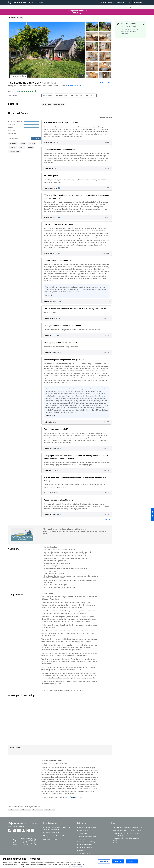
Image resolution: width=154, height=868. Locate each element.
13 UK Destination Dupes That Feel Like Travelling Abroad (126, 834)
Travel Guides (141, 7)
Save (101, 82)
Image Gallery (19, 76)
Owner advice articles (86, 848)
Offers (122, 7)
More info (82, 839)
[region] (77, 862)
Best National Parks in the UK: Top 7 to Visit (127, 830)
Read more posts (119, 843)
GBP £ (129, 2)
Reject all (118, 861)
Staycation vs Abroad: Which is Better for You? (128, 828)
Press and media (84, 853)
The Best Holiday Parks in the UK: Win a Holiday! (126, 839)
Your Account (139, 2)
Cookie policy (83, 833)
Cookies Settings (104, 861)
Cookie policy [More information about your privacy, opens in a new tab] (78, 866)
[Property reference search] (31, 7)
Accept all (132, 861)
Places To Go (114, 7)
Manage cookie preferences (88, 836)
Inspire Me (82, 850)
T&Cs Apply (77, 13)
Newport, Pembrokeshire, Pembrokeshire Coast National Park (45, 86)
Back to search (16, 18)
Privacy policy (83, 830)
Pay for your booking (85, 845)
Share (109, 82)
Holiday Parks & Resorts (101, 7)
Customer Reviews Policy (87, 842)
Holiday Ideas (130, 7)
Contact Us (121, 2)
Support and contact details (88, 828)
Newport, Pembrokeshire (72, 797)
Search (36, 139)
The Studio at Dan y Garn (25, 83)
